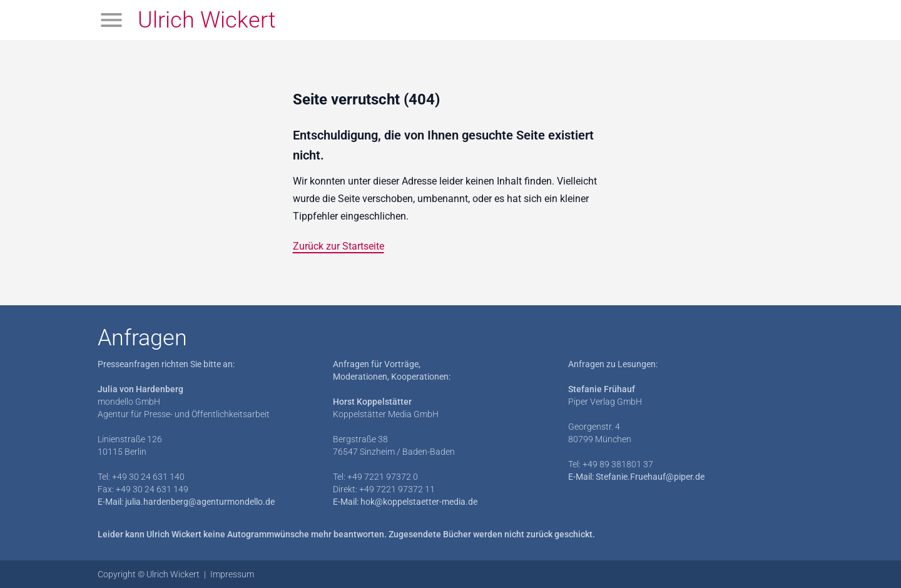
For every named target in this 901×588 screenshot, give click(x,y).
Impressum (232, 574)
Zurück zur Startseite (339, 246)
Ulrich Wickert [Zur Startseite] (207, 20)
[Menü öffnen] (111, 20)
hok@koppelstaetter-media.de (419, 502)
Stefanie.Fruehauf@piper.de (650, 477)
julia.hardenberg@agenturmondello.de (200, 502)
